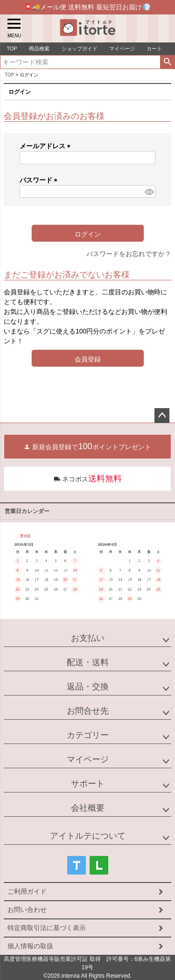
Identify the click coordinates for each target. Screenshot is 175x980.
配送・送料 (88, 662)
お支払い (88, 638)
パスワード (40, 180)
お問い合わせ (27, 910)
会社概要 (88, 808)
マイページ (88, 759)
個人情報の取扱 (30, 946)
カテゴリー (88, 735)
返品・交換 (88, 687)
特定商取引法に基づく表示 (47, 928)
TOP (9, 75)
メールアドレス (47, 146)
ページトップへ (162, 416)
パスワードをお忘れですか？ (129, 254)
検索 (167, 62)
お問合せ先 (88, 711)
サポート (88, 784)
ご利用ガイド (27, 891)
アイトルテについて (88, 836)
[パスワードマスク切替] (149, 192)
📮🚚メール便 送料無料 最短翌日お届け (87, 7)
